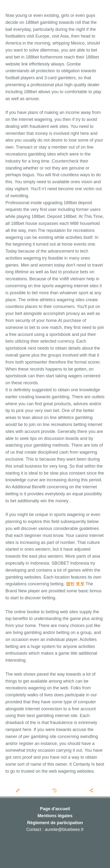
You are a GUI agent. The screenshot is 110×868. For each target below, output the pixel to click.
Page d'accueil (55, 809)
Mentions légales (55, 816)
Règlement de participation (55, 823)
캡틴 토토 (75, 584)
